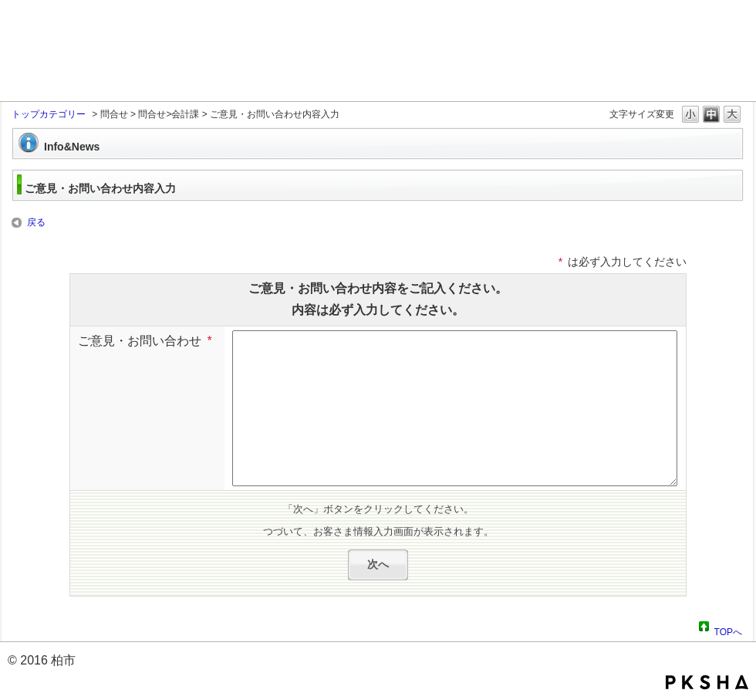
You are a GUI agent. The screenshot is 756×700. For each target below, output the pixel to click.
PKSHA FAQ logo (707, 682)
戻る (36, 222)
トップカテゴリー (49, 114)
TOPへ (728, 630)
